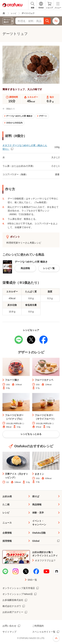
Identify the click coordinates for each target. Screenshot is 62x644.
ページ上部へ (56, 638)
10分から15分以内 (14, 123)
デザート (43, 116)
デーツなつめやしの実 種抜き (19, 116)
